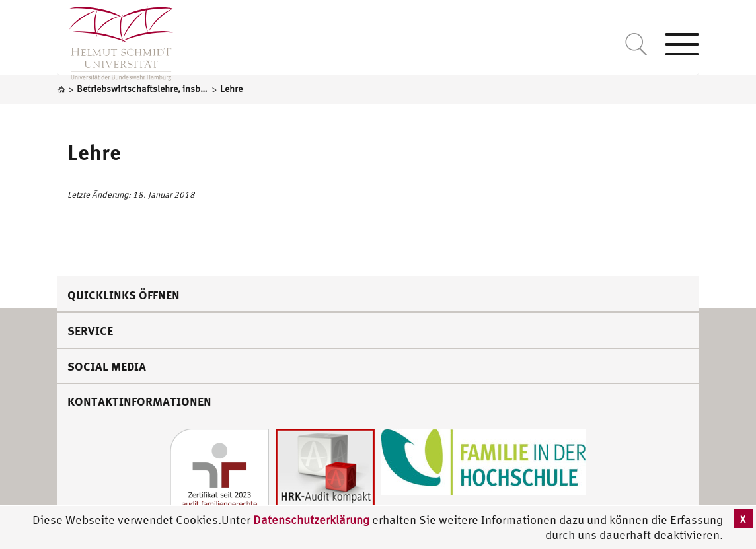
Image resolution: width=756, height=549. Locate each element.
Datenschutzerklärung (311, 520)
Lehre (94, 152)
